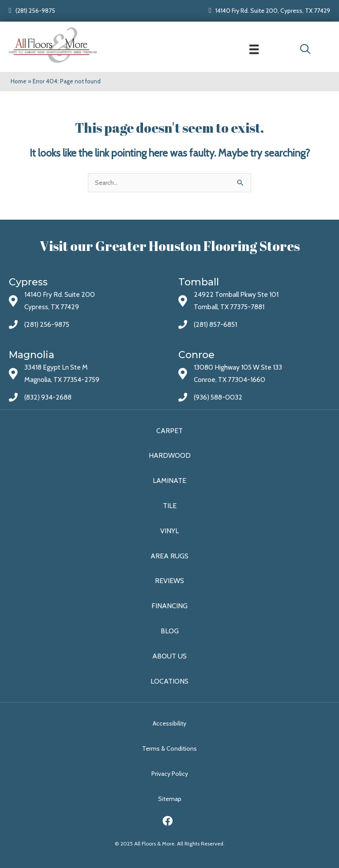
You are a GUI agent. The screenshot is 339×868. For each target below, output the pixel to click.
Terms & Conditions (169, 748)
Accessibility (169, 723)
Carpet (169, 431)
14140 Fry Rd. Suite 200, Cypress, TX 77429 (273, 11)
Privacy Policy (170, 774)
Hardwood (170, 455)
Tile (170, 506)
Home (19, 81)
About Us (169, 656)
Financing (169, 606)
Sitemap (170, 799)
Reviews (169, 581)
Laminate (169, 481)
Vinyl (169, 531)
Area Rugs (169, 556)
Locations (169, 681)
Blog (170, 631)
